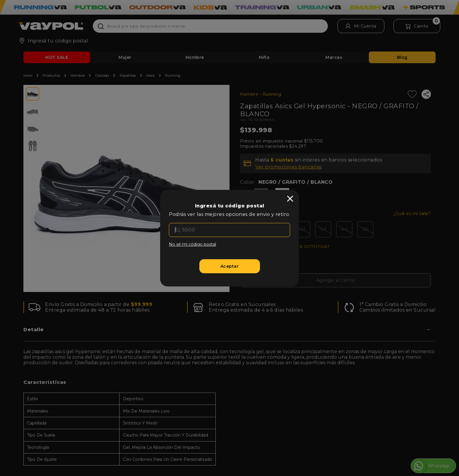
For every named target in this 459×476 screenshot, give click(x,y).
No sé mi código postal (192, 244)
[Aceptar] (230, 266)
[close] (290, 199)
